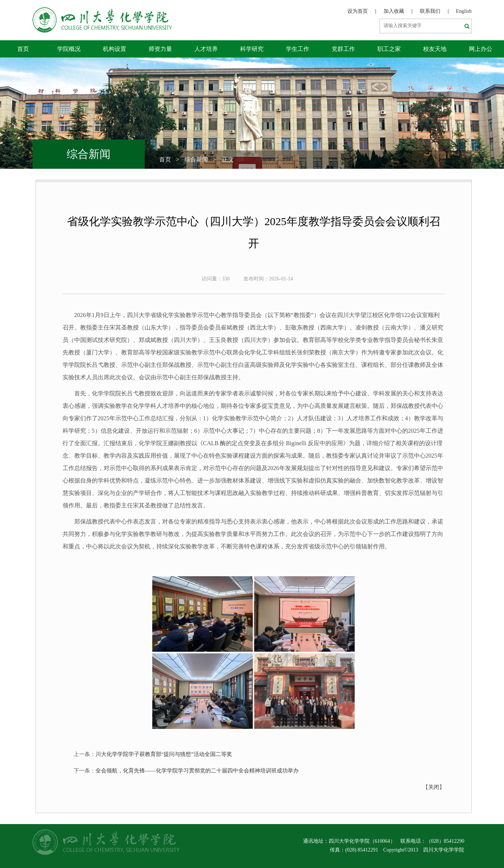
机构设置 (115, 49)
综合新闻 (196, 159)
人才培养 (206, 49)
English (464, 11)
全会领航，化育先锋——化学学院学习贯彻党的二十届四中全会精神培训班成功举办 (197, 771)
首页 (23, 49)
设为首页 (358, 11)
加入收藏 (394, 11)
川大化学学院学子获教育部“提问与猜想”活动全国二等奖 (164, 754)
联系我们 (430, 11)
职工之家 (389, 49)
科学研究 (252, 49)
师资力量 (160, 49)
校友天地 (435, 49)
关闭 (434, 787)
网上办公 (481, 49)
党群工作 (343, 49)
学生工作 (298, 49)
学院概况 (69, 49)
